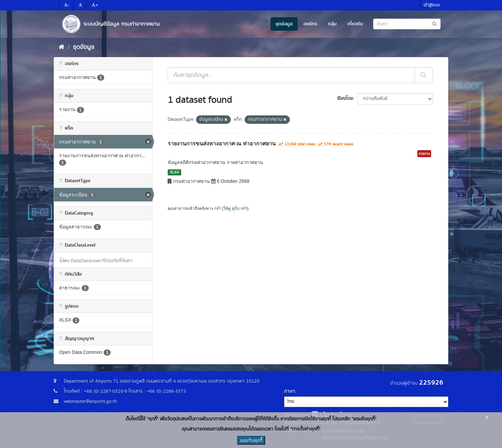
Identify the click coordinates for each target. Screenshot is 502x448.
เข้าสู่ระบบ (432, 5)
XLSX (174, 172)
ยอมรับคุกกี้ (251, 440)
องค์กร (310, 24)
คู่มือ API (239, 208)
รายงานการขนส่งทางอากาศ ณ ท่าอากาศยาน (222, 144)
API (217, 208)
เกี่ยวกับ (355, 24)
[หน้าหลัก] (62, 47)
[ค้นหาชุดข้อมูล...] (291, 75)
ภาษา (289, 391)
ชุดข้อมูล (284, 24)
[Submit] (424, 75)
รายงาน (424, 154)
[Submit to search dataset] (434, 23)
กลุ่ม (332, 24)
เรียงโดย (345, 99)
